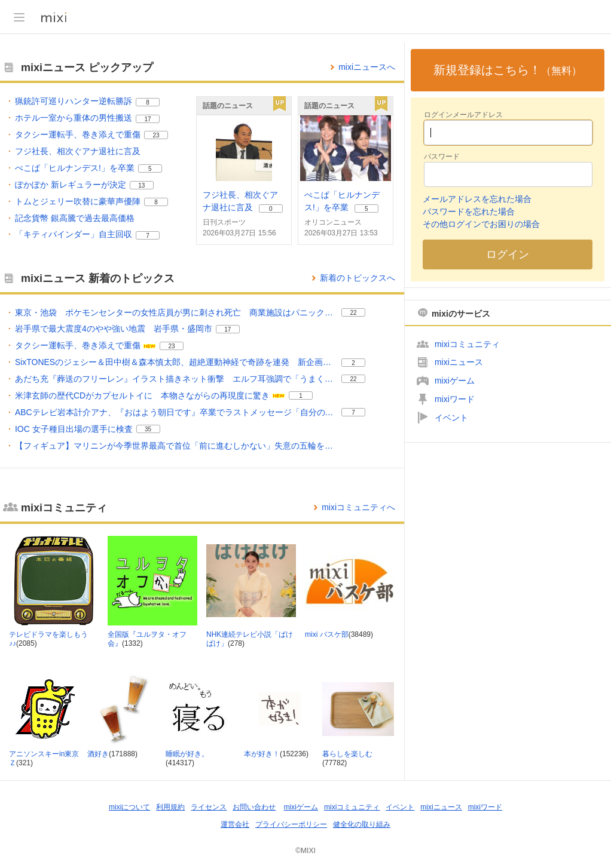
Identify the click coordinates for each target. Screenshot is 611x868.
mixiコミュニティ (467, 344)
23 (156, 135)
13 (141, 185)
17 (147, 119)
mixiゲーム (455, 381)
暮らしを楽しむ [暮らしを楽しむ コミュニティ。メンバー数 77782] (347, 754)
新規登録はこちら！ (508, 70)
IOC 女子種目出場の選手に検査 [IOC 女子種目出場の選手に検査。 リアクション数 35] (74, 429)
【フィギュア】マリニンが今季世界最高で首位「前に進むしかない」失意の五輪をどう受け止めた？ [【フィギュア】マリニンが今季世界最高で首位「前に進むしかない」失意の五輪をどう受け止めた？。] (176, 446)
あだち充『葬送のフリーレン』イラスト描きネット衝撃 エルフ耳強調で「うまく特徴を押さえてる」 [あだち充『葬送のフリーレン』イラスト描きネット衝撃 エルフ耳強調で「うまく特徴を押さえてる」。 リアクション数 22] (176, 379)
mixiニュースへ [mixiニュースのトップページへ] (367, 67)
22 (353, 313)
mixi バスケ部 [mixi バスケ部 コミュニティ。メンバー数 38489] (327, 634)
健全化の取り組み (362, 824)
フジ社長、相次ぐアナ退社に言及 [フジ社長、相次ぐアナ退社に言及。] (78, 151)
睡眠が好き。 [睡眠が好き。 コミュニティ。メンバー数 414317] (187, 754)
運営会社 (235, 824)
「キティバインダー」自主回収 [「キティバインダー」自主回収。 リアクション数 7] (74, 234)
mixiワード (455, 399)
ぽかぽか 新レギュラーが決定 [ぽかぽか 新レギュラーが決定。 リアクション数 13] (71, 185)
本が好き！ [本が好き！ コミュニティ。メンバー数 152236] (262, 754)
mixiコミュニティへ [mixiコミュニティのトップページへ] (358, 507)
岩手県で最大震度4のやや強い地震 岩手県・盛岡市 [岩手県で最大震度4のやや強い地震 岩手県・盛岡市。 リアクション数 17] (114, 329)
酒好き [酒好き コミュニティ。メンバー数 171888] (98, 754)
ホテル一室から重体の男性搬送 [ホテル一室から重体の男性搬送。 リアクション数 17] (74, 118)
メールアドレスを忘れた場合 (477, 199)
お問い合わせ (254, 807)
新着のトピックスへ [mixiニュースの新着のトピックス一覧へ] (358, 278)
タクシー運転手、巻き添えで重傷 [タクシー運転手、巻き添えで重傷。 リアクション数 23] (78, 134)
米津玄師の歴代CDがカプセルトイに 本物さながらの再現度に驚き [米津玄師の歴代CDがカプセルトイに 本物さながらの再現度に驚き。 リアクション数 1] (142, 395)
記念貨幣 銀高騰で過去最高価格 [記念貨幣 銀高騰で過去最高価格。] (75, 218)
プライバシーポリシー (291, 824)
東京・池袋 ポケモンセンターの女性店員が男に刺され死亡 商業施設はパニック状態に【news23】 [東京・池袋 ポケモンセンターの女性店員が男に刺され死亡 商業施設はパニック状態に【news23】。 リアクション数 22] (176, 312)
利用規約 (170, 807)
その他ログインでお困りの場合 (481, 224)
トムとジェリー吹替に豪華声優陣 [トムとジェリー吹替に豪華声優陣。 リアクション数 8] (78, 201)
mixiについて (129, 807)
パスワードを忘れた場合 (469, 211)
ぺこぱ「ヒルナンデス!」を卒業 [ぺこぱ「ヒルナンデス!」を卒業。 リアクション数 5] (75, 168)
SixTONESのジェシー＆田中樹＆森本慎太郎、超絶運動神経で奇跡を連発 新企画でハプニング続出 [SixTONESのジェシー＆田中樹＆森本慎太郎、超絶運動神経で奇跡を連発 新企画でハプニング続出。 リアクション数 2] (176, 362)
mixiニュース (459, 362)
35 (148, 429)
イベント (451, 418)
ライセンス (209, 807)
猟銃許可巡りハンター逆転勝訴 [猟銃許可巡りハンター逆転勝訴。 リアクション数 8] (74, 101)
